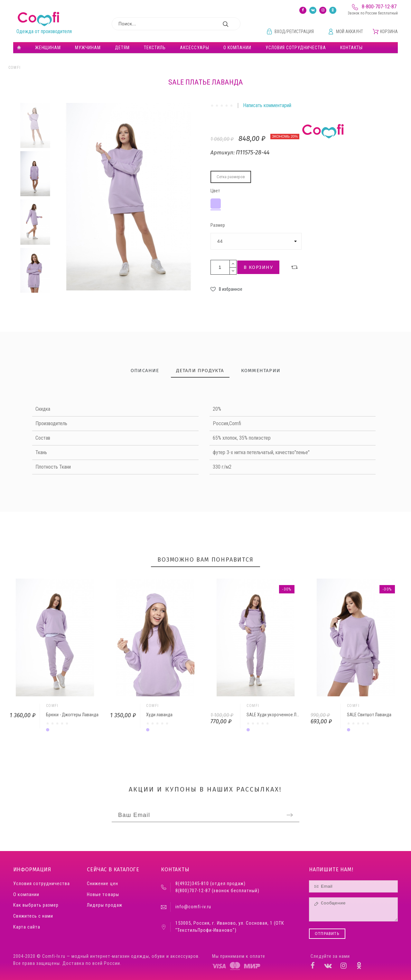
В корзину (258, 267)
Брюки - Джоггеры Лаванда (72, 715)
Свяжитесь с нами (33, 916)
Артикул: (223, 153)
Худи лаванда (159, 715)
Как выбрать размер (36, 905)
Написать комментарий (267, 105)
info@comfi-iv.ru (193, 907)
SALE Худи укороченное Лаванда (278, 715)
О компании (26, 895)
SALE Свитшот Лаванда (369, 715)
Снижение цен (102, 884)
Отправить (327, 934)
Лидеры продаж (104, 905)
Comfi (15, 68)
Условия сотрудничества (42, 884)
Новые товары (103, 895)
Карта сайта (27, 927)
